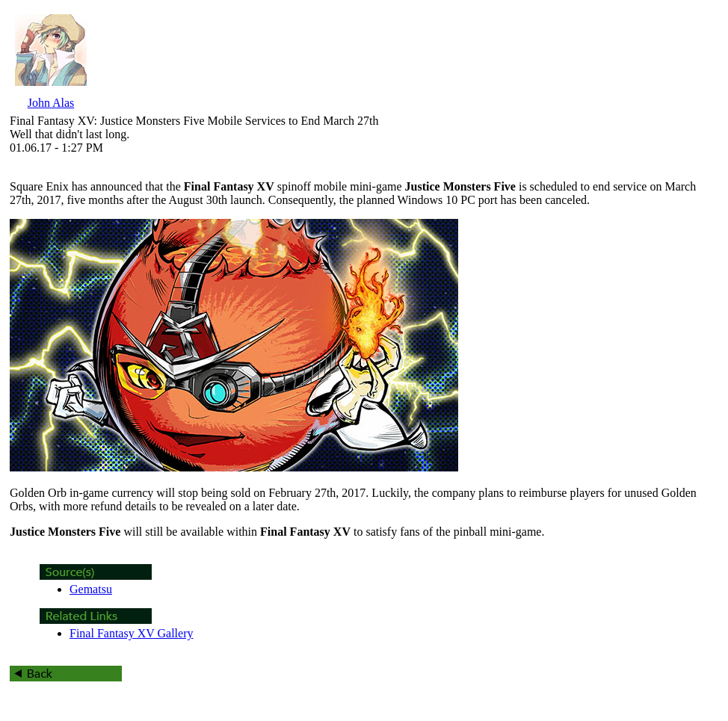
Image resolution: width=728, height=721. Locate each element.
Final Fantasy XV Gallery (131, 633)
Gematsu (91, 589)
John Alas (51, 103)
